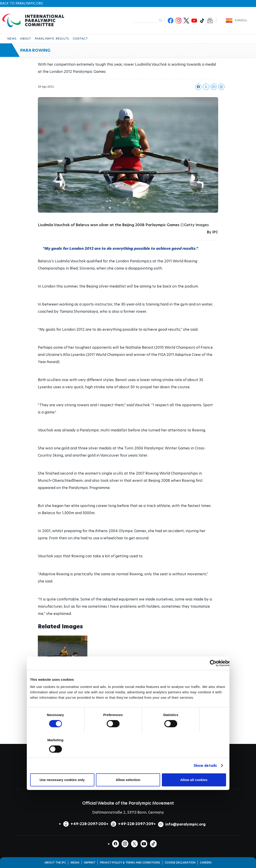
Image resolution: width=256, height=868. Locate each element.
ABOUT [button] (26, 39)
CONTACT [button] (80, 39)
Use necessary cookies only (62, 780)
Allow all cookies (194, 780)
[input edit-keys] (146, 20)
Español (241, 20)
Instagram (178, 21)
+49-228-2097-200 (88, 824)
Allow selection (128, 780)
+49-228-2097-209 (136, 824)
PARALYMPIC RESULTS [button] (52, 39)
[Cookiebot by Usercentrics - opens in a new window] (213, 663)
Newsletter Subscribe (210, 21)
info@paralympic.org (185, 824)
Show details (205, 766)
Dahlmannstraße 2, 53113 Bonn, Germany (128, 812)
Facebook (171, 21)
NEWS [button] (12, 39)
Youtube (194, 21)
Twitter (186, 21)
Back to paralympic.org (22, 3)
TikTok (202, 21)
